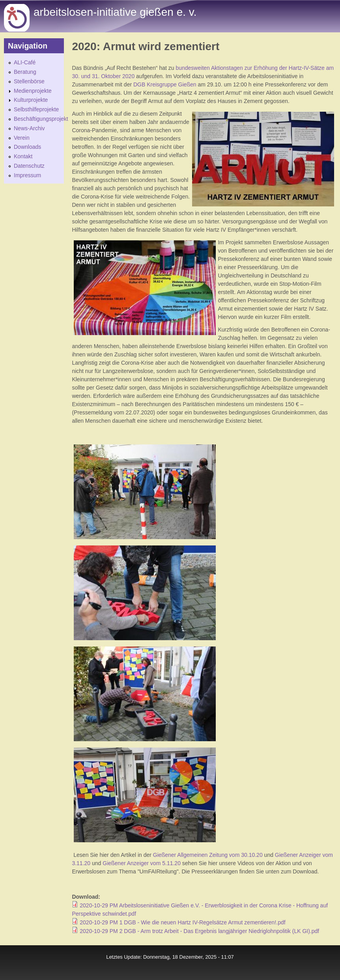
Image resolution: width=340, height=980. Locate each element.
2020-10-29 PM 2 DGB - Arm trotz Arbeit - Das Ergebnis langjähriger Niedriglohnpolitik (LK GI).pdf (199, 931)
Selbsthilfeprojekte (36, 109)
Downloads (27, 147)
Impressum (27, 175)
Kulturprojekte (31, 100)
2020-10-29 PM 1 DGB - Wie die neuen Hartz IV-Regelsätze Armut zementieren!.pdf (182, 922)
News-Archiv (29, 128)
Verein (22, 138)
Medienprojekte (33, 91)
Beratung (25, 72)
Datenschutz (29, 166)
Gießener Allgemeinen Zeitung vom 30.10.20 (208, 855)
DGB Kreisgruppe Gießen (164, 84)
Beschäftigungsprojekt (41, 119)
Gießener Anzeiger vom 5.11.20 (142, 863)
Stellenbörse (29, 81)
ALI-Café (25, 62)
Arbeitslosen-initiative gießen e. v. (115, 12)
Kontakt (23, 156)
